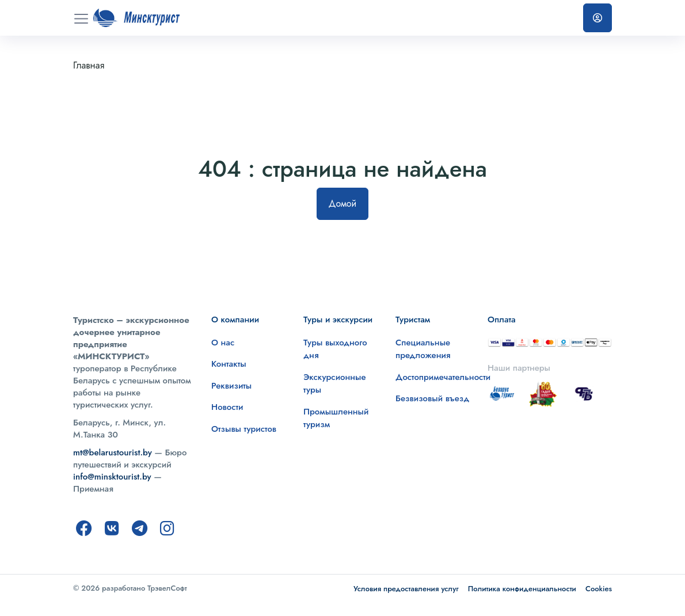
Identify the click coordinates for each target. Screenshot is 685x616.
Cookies (599, 589)
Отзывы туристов (244, 429)
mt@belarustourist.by (113, 453)
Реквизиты (231, 386)
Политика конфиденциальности (522, 589)
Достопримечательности (443, 377)
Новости (227, 407)
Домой (343, 204)
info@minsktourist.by (112, 477)
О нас (223, 343)
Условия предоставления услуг (406, 589)
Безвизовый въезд (432, 398)
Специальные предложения (423, 349)
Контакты (229, 364)
